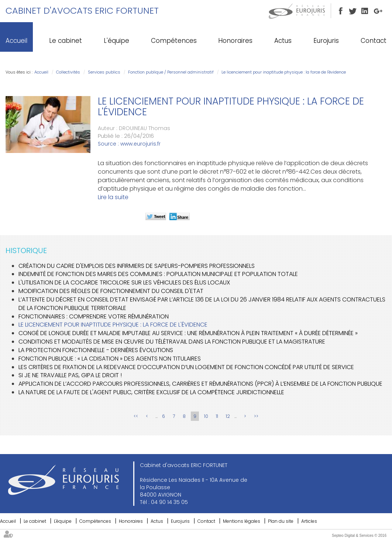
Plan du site (281, 521)
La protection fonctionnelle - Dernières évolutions (96, 350)
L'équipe (116, 41)
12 (228, 416)
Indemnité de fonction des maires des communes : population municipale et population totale (158, 274)
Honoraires (235, 41)
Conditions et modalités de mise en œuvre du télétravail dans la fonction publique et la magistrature (172, 342)
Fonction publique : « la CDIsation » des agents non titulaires (110, 359)
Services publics (104, 72)
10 (206, 416)
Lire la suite (113, 197)
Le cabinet (66, 41)
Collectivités (68, 72)
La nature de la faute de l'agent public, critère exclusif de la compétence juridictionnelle (151, 392)
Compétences (174, 41)
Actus (283, 41)
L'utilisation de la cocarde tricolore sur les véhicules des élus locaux (124, 282)
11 (217, 416)
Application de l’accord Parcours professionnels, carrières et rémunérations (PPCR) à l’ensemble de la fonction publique (200, 384)
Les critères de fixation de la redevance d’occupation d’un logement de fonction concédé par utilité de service (186, 367)
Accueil (16, 41)
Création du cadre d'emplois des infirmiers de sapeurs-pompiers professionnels (137, 266)
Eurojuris (326, 41)
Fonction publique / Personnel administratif (171, 72)
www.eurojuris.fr (140, 144)
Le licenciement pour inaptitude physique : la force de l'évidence (284, 72)
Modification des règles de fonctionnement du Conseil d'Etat (111, 291)
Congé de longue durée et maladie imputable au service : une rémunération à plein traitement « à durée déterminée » (188, 333)
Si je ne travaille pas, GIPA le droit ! (70, 375)
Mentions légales (242, 521)
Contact (374, 41)
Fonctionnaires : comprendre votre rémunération (94, 316)
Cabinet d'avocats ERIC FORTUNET (82, 11)
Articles (309, 521)
